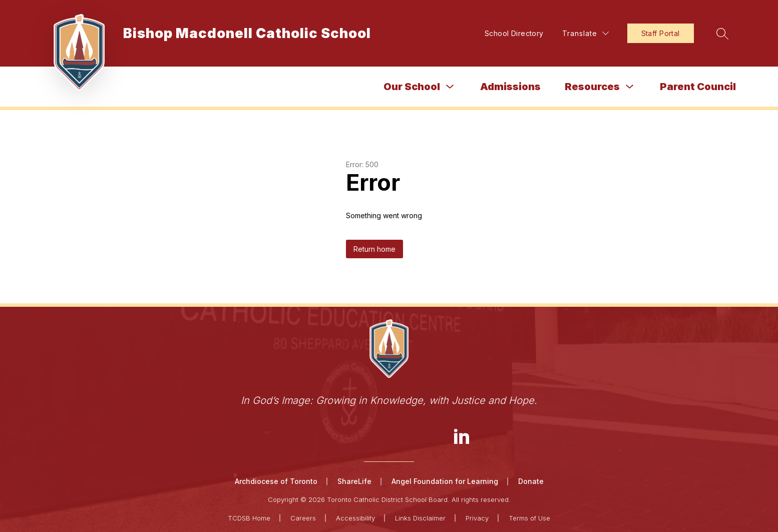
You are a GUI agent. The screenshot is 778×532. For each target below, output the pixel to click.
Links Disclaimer (420, 518)
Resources (592, 87)
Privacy (477, 518)
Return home (374, 249)
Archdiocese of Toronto (276, 481)
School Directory (514, 33)
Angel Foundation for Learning (445, 481)
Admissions (510, 87)
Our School (412, 87)
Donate (531, 481)
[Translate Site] (586, 33)
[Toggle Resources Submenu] (630, 87)
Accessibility (355, 518)
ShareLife (354, 481)
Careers (303, 518)
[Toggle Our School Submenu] (450, 87)
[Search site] (722, 34)
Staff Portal (661, 33)
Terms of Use (529, 518)
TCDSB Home (249, 518)
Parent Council (698, 87)
